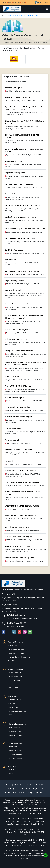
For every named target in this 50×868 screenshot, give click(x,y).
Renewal (4, 2)
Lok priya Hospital (12, 376)
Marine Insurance (15, 751)
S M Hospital (10, 461)
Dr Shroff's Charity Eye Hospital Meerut (21, 217)
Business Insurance (15, 754)
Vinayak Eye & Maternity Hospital (18, 537)
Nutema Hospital (12, 440)
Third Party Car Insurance (18, 653)
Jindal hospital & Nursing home (17, 330)
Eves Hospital (10, 259)
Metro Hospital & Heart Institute (18, 407)
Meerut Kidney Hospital (14, 398)
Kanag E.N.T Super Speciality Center (19, 351)
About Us (19, 785)
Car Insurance (13, 646)
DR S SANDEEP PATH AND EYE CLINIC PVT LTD (23, 205)
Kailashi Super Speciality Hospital (18, 339)
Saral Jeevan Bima (15, 731)
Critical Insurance (15, 680)
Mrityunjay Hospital (13, 428)
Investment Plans (15, 699)
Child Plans (12, 703)
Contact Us (17, 2)
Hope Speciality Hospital (15, 281)
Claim (10, 2)
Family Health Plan (15, 676)
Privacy (11, 789)
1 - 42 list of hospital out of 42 (15, 82)
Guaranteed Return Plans (17, 711)
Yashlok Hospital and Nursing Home (19, 558)
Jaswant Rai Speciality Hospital (17, 304)
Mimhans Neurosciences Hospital (18, 417)
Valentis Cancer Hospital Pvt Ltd (18, 527)
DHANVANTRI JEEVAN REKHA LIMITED (20, 184)
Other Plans (13, 747)
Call (23, 2)
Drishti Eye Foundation (14, 250)
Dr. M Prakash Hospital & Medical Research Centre (25, 229)
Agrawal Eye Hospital (13, 88)
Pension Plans (13, 707)
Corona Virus (13, 684)
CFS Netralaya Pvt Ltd (14, 161)
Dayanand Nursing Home (15, 173)
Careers (40, 785)
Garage (11, 773)
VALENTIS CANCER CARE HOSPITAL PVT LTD (22, 506)
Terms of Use (24, 789)
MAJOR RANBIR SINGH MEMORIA (18, 386)
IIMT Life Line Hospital (14, 290)
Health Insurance (15, 672)
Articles (22, 792)
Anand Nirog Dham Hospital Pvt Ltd (19, 97)
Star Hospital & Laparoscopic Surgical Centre (23, 482)
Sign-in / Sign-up (41, 2)
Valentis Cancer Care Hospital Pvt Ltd (25, 15)
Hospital (8, 15)
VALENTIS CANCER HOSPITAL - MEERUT (20, 515)
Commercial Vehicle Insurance (19, 657)
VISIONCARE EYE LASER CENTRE (18, 546)
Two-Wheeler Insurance (17, 649)
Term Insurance (14, 728)
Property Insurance (15, 758)
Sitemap (30, 785)
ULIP (10, 715)
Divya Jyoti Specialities (14, 194)
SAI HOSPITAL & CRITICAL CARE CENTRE (21, 471)
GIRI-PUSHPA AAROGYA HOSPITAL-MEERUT (22, 271)
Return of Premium (15, 735)
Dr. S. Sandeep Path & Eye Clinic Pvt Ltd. (21, 238)
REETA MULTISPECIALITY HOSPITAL (19, 449)
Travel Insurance (14, 661)
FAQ (30, 792)
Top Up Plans (13, 688)
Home (9, 785)
